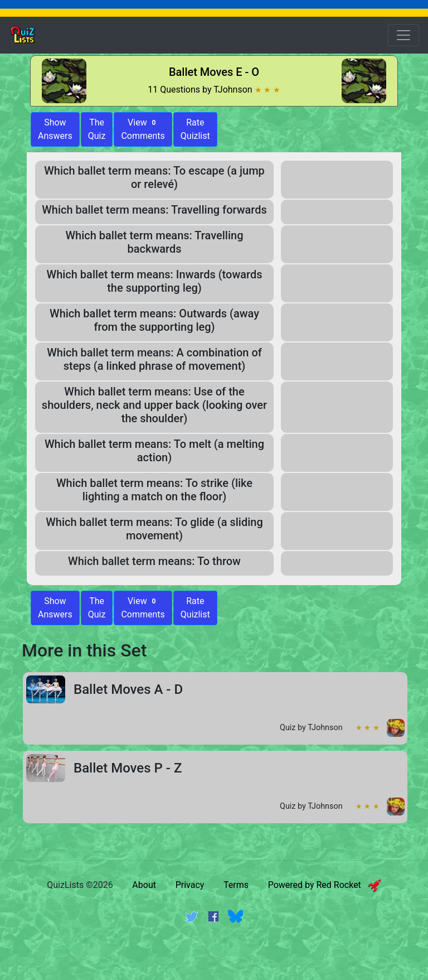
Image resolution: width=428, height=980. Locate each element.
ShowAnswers (55, 129)
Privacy (190, 885)
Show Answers (55, 608)
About (144, 885)
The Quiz (97, 129)
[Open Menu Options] (403, 35)
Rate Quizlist (195, 129)
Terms (236, 885)
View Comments (143, 129)
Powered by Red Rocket (325, 885)
